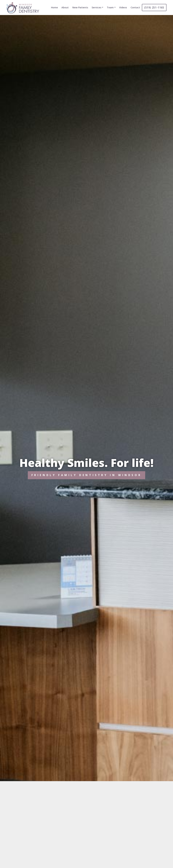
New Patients (80, 7)
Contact (135, 7)
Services (96, 7)
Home (54, 7)
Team (110, 7)
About (65, 7)
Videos (123, 7)
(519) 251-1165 (154, 8)
